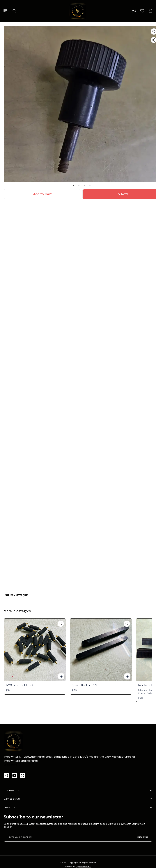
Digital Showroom (83, 866)
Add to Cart (42, 194)
